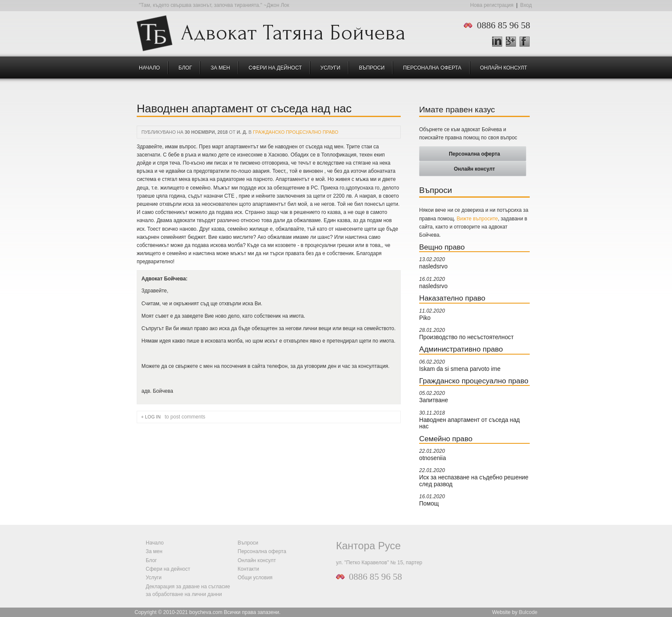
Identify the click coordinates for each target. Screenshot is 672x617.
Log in (153, 417)
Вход (526, 5)
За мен (220, 68)
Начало (149, 68)
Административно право (461, 349)
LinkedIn (497, 42)
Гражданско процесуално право (295, 132)
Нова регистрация (492, 5)
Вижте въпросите (477, 219)
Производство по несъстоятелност (466, 337)
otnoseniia (433, 458)
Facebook (525, 42)
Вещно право (442, 247)
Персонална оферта (432, 68)
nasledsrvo (433, 266)
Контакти (249, 569)
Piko (425, 318)
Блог (186, 68)
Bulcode (528, 612)
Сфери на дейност (275, 68)
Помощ (429, 504)
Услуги (331, 68)
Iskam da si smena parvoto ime (460, 369)
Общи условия (255, 578)
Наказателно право (452, 298)
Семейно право (446, 439)
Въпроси (372, 68)
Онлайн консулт (504, 68)
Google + (514, 42)
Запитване (433, 400)
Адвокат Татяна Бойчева (293, 30)
